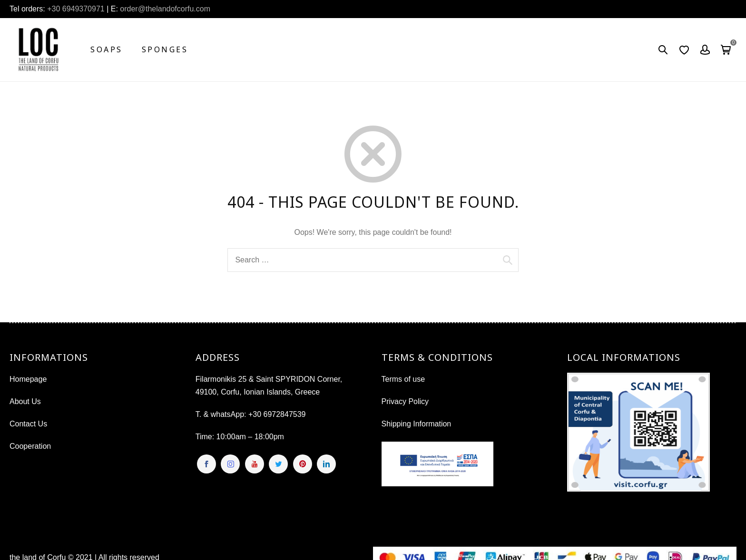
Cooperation (30, 446)
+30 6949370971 (76, 9)
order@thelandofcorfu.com (164, 9)
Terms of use (403, 379)
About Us (25, 401)
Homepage (28, 379)
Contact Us (28, 424)
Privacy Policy (405, 401)
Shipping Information (417, 424)
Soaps (107, 49)
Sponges (165, 49)
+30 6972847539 (277, 414)
